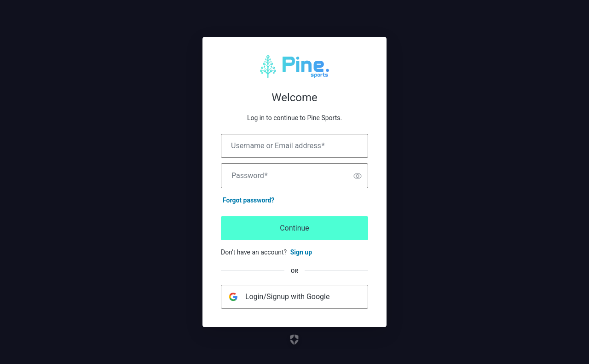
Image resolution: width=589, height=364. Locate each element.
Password (250, 176)
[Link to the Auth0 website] (295, 340)
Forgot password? (248, 200)
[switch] (358, 176)
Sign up (301, 252)
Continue (294, 228)
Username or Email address (278, 146)
